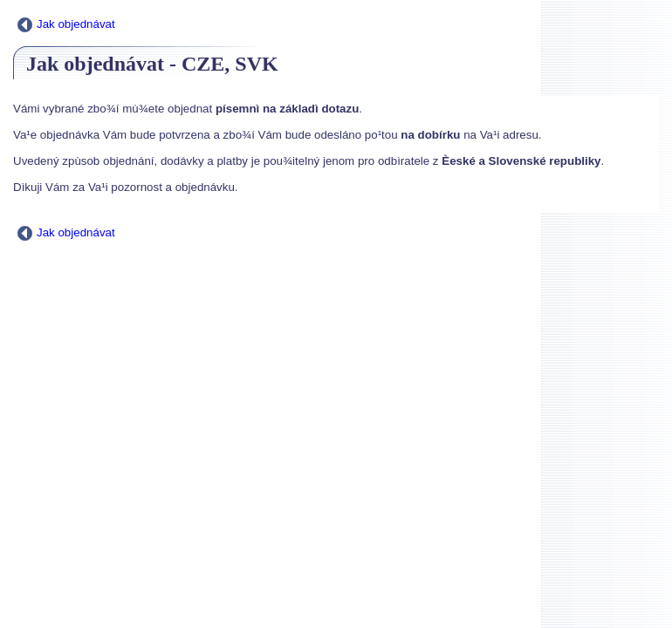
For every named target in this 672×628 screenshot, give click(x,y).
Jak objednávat (66, 24)
